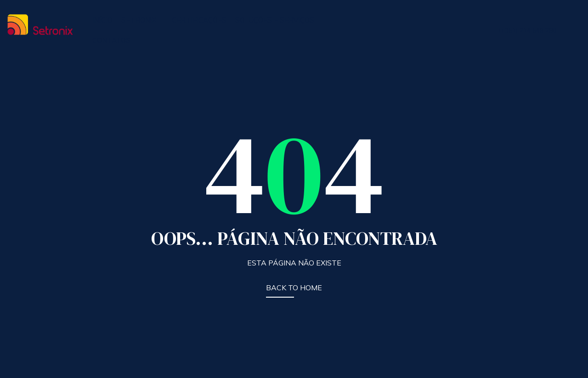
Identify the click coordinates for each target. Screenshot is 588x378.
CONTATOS (111, 40)
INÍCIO (102, 20)
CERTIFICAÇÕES (199, 20)
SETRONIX (142, 20)
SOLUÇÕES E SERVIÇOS (278, 20)
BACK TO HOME (294, 288)
